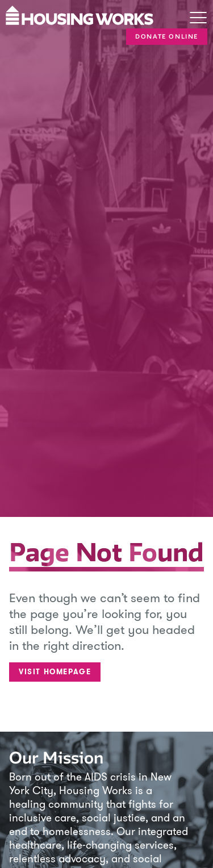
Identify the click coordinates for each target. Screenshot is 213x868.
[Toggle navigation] (198, 18)
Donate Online (167, 36)
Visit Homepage (55, 672)
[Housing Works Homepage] (81, 14)
